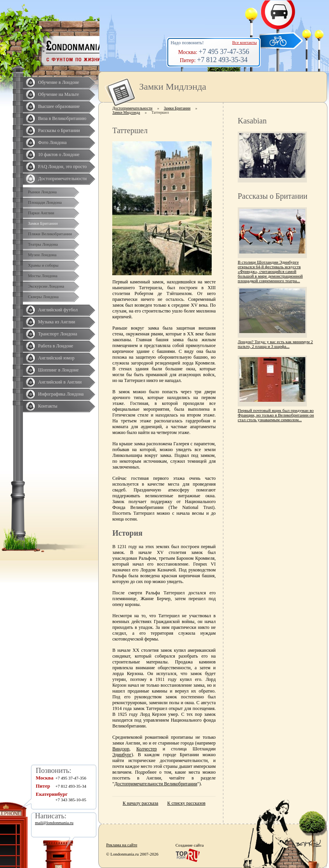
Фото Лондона (52, 142)
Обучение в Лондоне (59, 82)
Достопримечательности (62, 179)
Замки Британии (43, 223)
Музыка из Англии (57, 322)
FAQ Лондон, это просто (62, 167)
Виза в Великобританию (62, 118)
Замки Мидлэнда (126, 112)
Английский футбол (58, 310)
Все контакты (245, 42)
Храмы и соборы (43, 265)
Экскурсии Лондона (46, 286)
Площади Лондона (45, 202)
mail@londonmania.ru (54, 823)
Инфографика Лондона (61, 394)
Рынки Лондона (42, 192)
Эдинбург (122, 755)
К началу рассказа (141, 803)
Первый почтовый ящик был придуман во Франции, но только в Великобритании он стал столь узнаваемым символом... (276, 415)
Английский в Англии (60, 382)
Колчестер (147, 749)
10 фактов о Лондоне (59, 155)
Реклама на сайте (122, 845)
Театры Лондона (43, 244)
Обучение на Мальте (58, 94)
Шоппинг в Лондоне (58, 370)
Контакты (48, 406)
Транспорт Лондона (58, 334)
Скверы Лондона (43, 297)
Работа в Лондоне (56, 346)
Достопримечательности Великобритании (156, 784)
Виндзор (121, 749)
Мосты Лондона (43, 276)
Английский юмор (56, 358)
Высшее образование (59, 106)
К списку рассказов (186, 803)
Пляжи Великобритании (50, 234)
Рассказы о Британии (59, 130)
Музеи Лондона (42, 255)
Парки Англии (41, 213)
